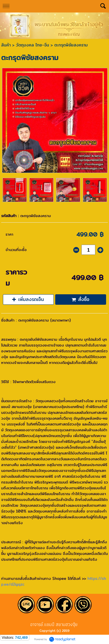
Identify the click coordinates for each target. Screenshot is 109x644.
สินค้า (6, 45)
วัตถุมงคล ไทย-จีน (33, 45)
